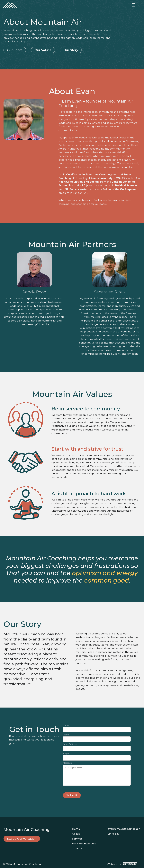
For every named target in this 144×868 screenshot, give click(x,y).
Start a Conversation (22, 839)
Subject (67, 754)
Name (66, 725)
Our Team (15, 50)
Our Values (43, 50)
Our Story (71, 50)
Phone (66, 735)
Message (67, 763)
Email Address (70, 744)
